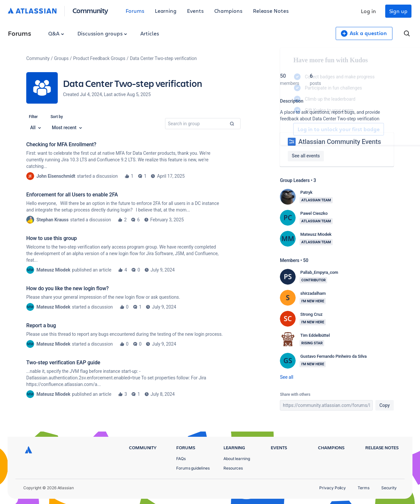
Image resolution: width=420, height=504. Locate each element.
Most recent (67, 128)
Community (90, 10)
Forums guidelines (193, 468)
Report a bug (41, 325)
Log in (368, 11)
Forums (135, 11)
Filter (33, 117)
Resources (233, 468)
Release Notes (271, 11)
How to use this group (52, 238)
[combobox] (203, 124)
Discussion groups (102, 33)
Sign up (398, 11)
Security (389, 488)
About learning (237, 459)
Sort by (57, 117)
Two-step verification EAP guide (63, 363)
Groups (61, 58)
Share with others (295, 394)
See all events (306, 156)
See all (286, 377)
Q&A (56, 33)
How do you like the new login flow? (67, 288)
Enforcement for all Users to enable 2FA (72, 195)
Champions (228, 11)
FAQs (181, 459)
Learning (166, 11)
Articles (150, 33)
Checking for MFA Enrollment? (61, 144)
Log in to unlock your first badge (287, 129)
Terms (364, 488)
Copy (385, 405)
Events (195, 11)
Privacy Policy (333, 488)
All (36, 128)
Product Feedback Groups (99, 58)
